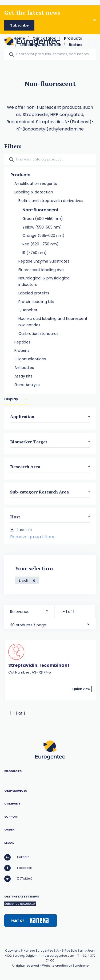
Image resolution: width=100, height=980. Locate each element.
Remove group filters (32, 537)
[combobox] (29, 610)
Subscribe (19, 25)
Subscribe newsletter (20, 904)
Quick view (81, 689)
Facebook (18, 868)
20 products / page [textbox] (28, 625)
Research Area (25, 467)
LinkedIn (17, 857)
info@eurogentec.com (57, 956)
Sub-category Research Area (39, 492)
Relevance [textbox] (20, 612)
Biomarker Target (29, 442)
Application (22, 417)
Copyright (12, 951)
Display (12, 399)
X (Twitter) (18, 879)
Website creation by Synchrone (65, 966)
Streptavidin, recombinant (39, 665)
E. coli (24, 580)
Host (15, 517)
